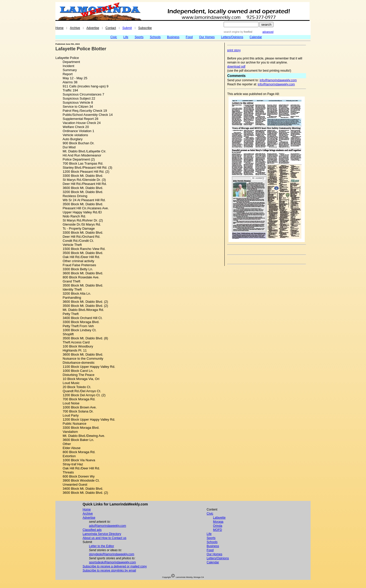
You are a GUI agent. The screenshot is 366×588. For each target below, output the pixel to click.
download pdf (236, 67)
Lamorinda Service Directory (102, 534)
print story (234, 50)
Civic (114, 37)
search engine (232, 32)
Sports (139, 37)
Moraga (218, 522)
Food (189, 37)
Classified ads (92, 530)
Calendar (256, 37)
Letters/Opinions (232, 37)
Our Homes (207, 37)
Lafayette (219, 518)
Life (126, 37)
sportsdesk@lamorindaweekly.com (112, 562)
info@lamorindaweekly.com (278, 80)
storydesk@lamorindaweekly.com (112, 554)
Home (59, 28)
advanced (268, 32)
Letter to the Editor (102, 546)
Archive (75, 28)
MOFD (217, 530)
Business (173, 37)
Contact (111, 28)
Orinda (218, 526)
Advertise (93, 28)
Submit (127, 28)
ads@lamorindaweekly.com (108, 526)
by (246, 32)
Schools (155, 37)
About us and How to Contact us (104, 538)
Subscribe (145, 28)
